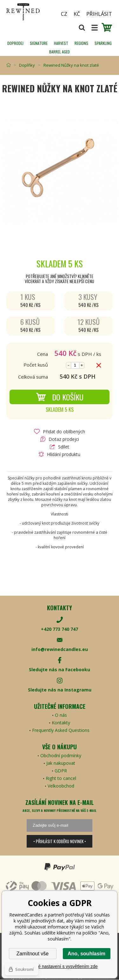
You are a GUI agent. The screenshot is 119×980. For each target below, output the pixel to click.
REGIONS (81, 43)
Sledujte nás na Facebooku (60, 670)
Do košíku (60, 397)
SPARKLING (103, 43)
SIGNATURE (39, 43)
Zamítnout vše (33, 954)
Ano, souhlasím (86, 954)
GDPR (61, 771)
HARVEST (61, 43)
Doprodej (15, 43)
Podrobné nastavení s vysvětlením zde (59, 966)
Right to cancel (61, 778)
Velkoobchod (61, 786)
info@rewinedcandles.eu (60, 649)
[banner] (29, 12)
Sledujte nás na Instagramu (60, 690)
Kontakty (61, 723)
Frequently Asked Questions (61, 730)
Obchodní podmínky (61, 755)
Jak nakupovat (61, 763)
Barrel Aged (60, 52)
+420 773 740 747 (60, 629)
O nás (61, 715)
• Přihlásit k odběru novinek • (60, 841)
